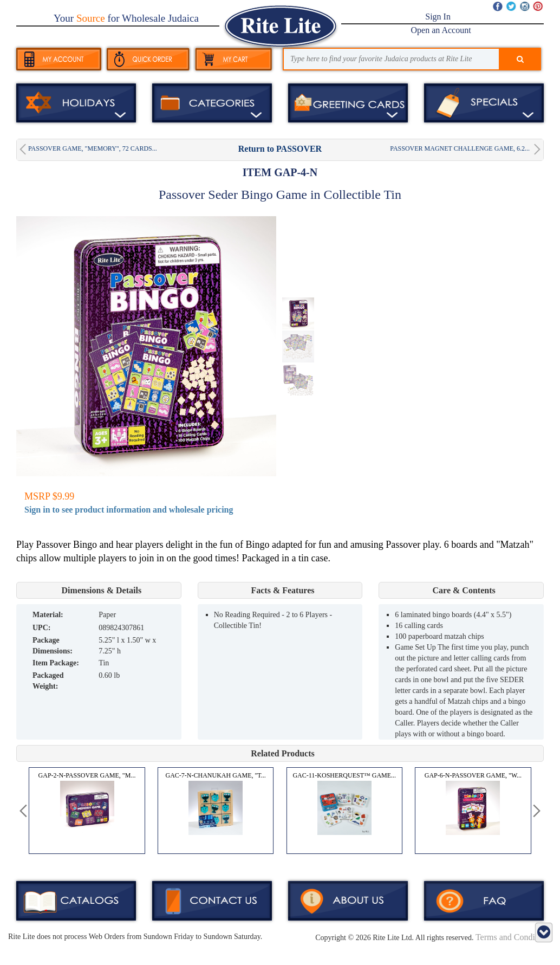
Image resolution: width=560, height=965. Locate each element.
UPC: (41, 628)
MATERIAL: (48, 615)
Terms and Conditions (514, 937)
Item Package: (56, 663)
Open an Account (441, 30)
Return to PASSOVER (280, 149)
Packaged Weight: (48, 681)
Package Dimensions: (53, 646)
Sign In (438, 17)
